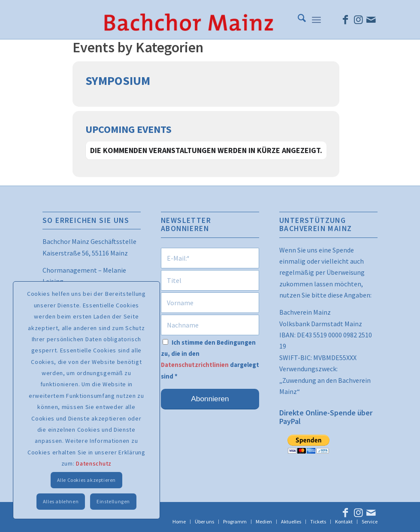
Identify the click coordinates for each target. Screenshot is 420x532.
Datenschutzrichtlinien (195, 365)
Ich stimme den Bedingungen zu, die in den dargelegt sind (210, 359)
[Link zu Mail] (371, 20)
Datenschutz (94, 463)
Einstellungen (113, 501)
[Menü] (316, 20)
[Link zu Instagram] (358, 20)
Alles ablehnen (61, 501)
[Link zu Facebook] (345, 20)
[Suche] (298, 20)
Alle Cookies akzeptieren (86, 480)
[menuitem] (298, 20)
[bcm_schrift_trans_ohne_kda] (189, 20)
